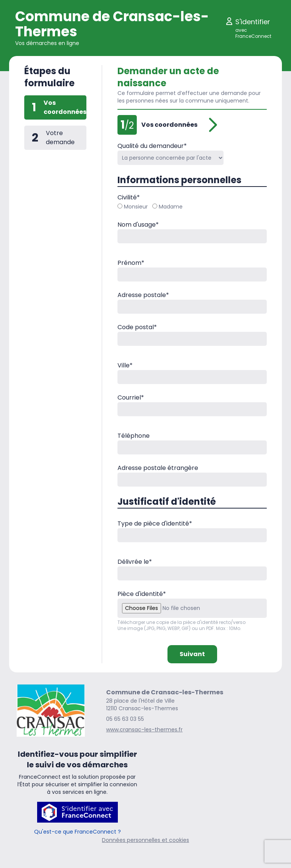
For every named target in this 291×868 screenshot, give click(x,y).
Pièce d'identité (142, 594)
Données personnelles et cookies (145, 840)
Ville (125, 365)
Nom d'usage (138, 225)
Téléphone (134, 436)
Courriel (131, 397)
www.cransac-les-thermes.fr (144, 730)
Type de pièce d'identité (155, 523)
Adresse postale (143, 295)
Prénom (131, 263)
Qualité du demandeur (152, 146)
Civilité (129, 197)
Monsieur (133, 207)
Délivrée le (135, 562)
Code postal (137, 327)
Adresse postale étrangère (158, 468)
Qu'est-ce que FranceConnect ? (77, 832)
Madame (167, 207)
